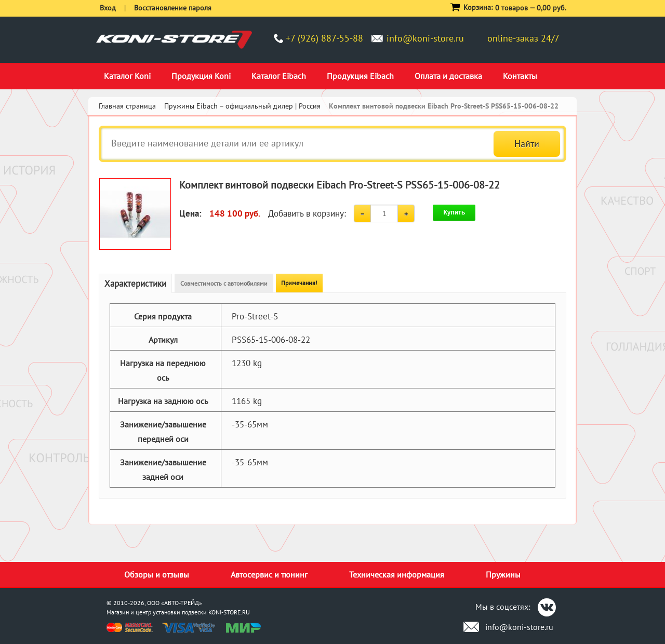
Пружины (503, 574)
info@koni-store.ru (425, 38)
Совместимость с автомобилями (224, 283)
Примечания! (299, 283)
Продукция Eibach (360, 76)
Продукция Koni (201, 76)
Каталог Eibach (279, 76)
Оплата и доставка (448, 76)
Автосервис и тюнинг (269, 574)
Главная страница (127, 106)
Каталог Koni (127, 76)
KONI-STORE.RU (229, 612)
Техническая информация (397, 574)
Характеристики (135, 284)
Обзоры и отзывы (157, 574)
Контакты (520, 76)
